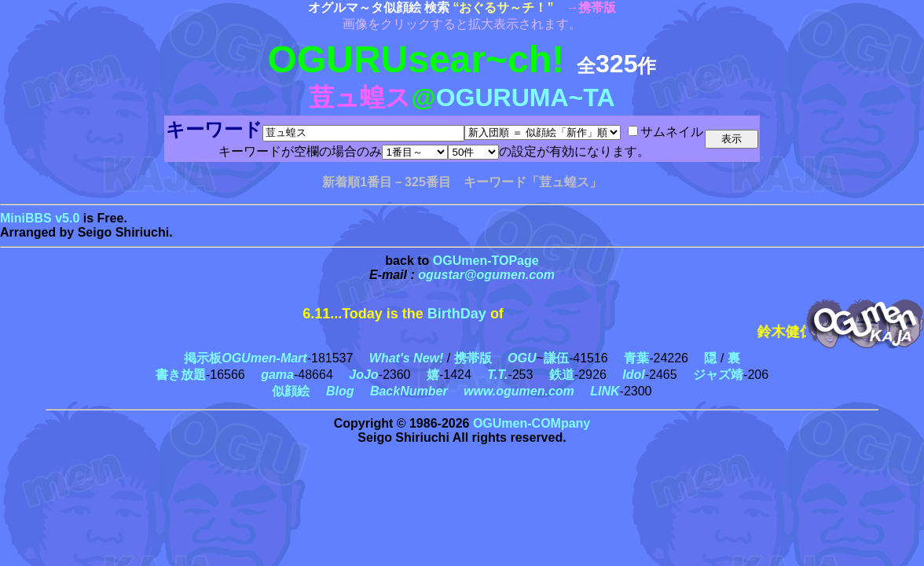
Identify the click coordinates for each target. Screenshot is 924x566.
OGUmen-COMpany (532, 423)
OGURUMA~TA (526, 97)
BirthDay (457, 314)
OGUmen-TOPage (486, 261)
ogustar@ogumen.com (486, 275)
